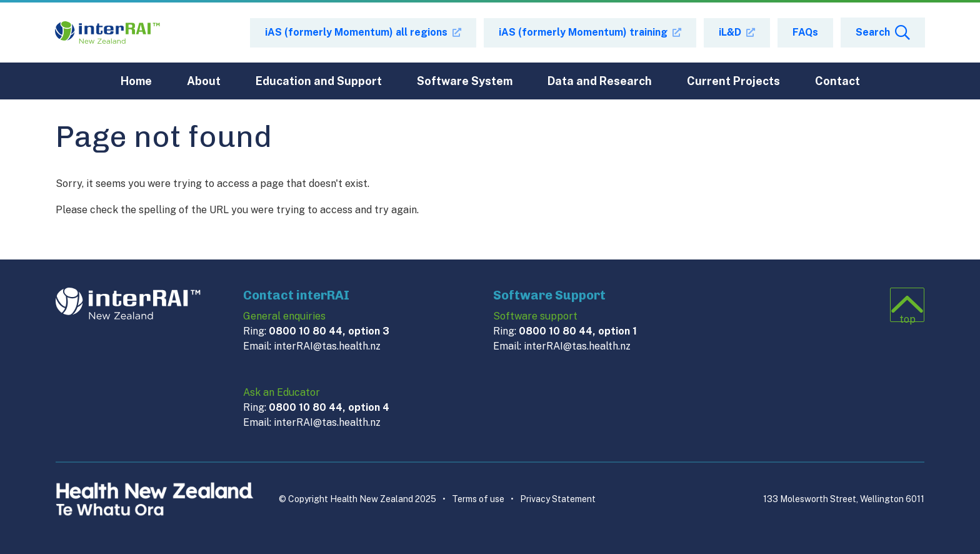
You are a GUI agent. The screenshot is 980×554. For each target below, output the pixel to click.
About (204, 81)
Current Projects (733, 81)
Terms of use (473, 499)
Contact (837, 81)
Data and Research (600, 81)
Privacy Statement (553, 499)
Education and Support (319, 81)
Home (136, 81)
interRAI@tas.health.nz (327, 346)
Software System (465, 81)
